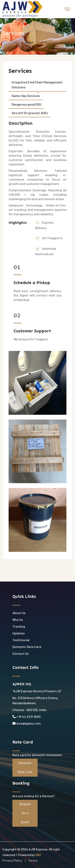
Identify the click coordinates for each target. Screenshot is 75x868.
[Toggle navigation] (67, 9)
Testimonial (21, 640)
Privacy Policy (12, 860)
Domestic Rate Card (27, 647)
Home (29, 42)
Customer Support (32, 331)
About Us (19, 613)
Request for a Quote (25, 813)
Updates (18, 633)
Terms (33, 860)
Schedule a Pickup (32, 283)
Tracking (19, 626)
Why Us (18, 620)
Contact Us (20, 653)
